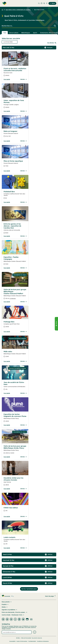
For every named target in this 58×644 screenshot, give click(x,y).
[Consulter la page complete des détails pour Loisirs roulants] (15, 541)
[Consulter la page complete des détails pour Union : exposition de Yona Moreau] (15, 105)
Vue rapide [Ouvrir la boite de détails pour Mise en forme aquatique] (7, 171)
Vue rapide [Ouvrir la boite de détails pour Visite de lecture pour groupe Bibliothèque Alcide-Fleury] (7, 457)
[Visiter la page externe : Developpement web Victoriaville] (31, 619)
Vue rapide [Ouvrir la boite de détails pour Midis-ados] (7, 361)
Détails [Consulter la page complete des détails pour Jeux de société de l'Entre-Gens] (24, 393)
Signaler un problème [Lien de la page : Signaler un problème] (9, 610)
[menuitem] (4, 3)
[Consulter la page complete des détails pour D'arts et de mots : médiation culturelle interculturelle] (15, 73)
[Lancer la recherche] (55, 26)
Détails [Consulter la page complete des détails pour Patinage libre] (24, 332)
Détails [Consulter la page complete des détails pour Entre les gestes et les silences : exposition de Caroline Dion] (24, 236)
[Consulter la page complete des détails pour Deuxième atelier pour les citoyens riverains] (15, 482)
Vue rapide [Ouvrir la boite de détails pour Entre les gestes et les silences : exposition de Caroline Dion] (7, 236)
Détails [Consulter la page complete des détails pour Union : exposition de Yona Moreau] (24, 111)
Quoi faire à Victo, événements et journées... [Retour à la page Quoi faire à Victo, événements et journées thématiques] (18, 10)
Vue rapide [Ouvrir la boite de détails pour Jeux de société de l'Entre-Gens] (7, 393)
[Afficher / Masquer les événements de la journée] (51, 48)
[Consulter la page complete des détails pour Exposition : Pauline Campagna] (15, 261)
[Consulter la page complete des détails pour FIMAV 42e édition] (15, 510)
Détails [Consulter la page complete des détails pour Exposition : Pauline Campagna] (24, 268)
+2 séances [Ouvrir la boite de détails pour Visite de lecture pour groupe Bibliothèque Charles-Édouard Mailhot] (13, 298)
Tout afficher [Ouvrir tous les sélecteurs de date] (52, 43)
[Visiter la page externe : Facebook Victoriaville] (3, 619)
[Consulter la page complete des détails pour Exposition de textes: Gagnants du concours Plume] (15, 418)
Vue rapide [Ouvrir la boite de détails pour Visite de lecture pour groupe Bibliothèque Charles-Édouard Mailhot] (7, 302)
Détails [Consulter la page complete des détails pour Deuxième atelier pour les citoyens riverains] (24, 489)
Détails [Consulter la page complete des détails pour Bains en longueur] (24, 141)
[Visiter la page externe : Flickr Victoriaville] (27, 619)
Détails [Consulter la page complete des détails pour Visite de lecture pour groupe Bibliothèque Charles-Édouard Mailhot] (24, 302)
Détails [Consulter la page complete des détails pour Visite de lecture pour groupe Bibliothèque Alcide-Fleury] (24, 457)
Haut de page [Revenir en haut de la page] (50, 596)
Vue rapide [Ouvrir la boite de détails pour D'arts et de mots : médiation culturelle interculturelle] (7, 79)
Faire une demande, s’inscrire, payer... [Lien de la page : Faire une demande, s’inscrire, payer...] (15, 612)
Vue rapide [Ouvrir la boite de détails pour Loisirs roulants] (7, 548)
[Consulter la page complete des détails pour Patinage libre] (15, 325)
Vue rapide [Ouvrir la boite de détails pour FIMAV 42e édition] (7, 516)
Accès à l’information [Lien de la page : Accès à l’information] (22, 641)
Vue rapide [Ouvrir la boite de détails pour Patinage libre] (7, 332)
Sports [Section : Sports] (35, 33)
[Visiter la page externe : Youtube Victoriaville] (23, 619)
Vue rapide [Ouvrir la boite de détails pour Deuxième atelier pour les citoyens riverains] (7, 489)
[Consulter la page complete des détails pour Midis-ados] (15, 355)
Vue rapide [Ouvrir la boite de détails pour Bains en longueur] (7, 141)
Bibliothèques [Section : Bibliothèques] (26, 33)
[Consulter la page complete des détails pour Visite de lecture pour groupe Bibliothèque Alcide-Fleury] (15, 450)
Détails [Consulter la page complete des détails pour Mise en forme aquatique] (24, 171)
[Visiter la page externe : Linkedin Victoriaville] (19, 619)
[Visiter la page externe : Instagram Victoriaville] (15, 619)
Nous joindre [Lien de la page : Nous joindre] (7, 602)
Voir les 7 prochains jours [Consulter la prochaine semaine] (29, 589)
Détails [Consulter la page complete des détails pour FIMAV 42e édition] (24, 516)
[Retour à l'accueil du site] (3, 10)
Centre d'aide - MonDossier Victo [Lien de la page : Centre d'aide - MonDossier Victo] (13, 615)
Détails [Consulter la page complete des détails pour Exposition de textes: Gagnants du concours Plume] (24, 425)
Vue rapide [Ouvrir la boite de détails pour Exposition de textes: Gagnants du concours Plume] (7, 425)
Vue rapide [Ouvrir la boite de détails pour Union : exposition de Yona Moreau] (7, 111)
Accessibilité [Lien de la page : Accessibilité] (12, 641)
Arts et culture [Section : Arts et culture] (14, 33)
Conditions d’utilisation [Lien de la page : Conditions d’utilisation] (43, 641)
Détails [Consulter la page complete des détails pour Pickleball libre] (24, 202)
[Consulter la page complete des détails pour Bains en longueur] (15, 134)
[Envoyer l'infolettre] (35, 632)
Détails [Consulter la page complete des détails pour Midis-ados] (24, 361)
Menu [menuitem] (52, 3)
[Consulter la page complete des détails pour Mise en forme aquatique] (15, 164)
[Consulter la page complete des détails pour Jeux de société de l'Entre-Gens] (15, 387)
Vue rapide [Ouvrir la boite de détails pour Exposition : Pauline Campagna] (7, 268)
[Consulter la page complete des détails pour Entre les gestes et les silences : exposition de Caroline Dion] (15, 229)
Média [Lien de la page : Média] (5, 607)
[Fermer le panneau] (56, 324)
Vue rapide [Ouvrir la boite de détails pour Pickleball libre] (7, 202)
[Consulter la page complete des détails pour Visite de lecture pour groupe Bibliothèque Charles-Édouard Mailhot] (15, 295)
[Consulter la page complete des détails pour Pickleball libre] (15, 196)
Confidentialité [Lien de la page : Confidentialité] (32, 641)
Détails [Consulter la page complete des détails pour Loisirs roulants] (24, 548)
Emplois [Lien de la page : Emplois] (5, 604)
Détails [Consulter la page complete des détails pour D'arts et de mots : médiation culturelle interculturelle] (24, 79)
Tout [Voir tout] (5, 33)
